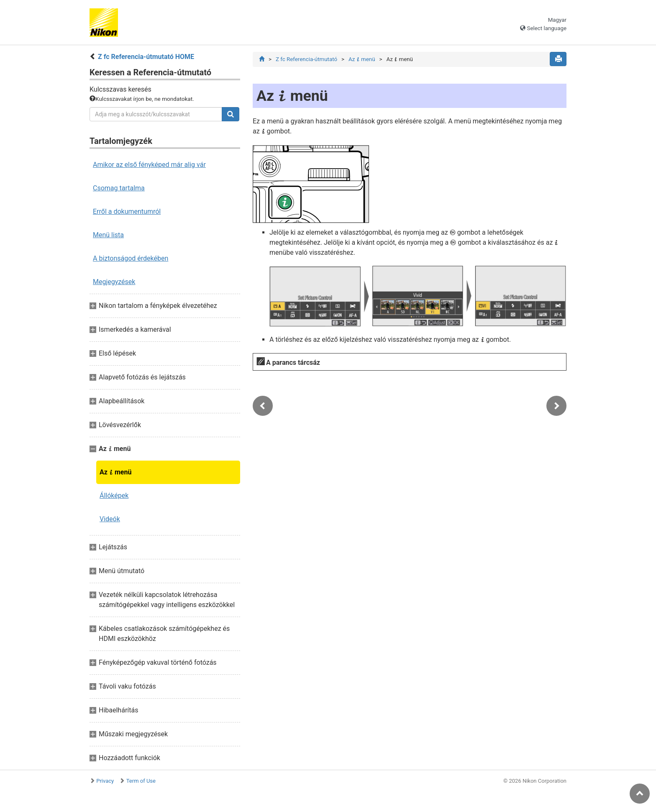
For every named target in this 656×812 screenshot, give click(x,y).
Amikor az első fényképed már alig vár (149, 165)
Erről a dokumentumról (127, 211)
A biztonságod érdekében (131, 258)
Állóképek (114, 496)
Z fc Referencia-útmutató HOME (146, 57)
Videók (110, 519)
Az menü (115, 472)
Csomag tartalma (119, 188)
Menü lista (108, 235)
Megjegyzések (114, 282)
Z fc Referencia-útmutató (306, 59)
